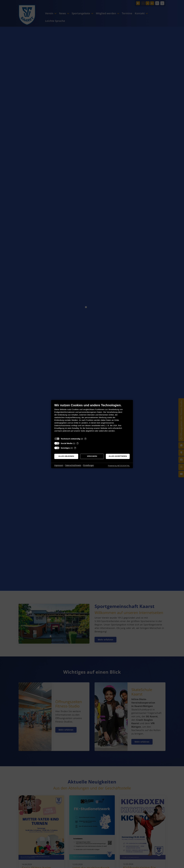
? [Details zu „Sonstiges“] (75, 448)
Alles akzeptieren (118, 456)
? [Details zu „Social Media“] (78, 443)
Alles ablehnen (66, 456)
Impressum (59, 465)
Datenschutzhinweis (73, 465)
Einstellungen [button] (89, 465)
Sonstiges (65, 448)
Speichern (92, 456)
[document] (92, 420)
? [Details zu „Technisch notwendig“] (85, 439)
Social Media (67, 443)
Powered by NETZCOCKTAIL (119, 466)
